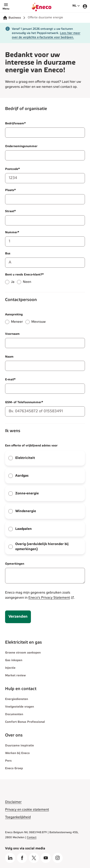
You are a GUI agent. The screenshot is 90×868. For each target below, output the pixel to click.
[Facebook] (22, 858)
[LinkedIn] (10, 858)
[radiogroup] (45, 280)
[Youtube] (46, 858)
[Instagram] (58, 858)
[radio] (7, 282)
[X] (34, 858)
